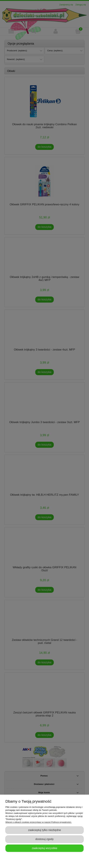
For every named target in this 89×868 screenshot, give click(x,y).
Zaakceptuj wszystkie (44, 848)
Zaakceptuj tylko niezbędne (44, 830)
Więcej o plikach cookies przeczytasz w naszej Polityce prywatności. (39, 822)
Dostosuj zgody (44, 839)
